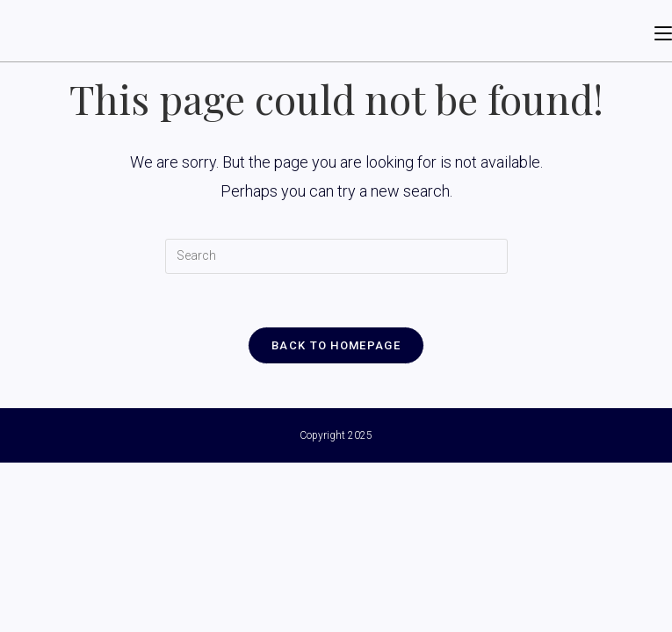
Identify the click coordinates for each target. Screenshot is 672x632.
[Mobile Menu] (663, 31)
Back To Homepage (336, 345)
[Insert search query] (336, 256)
